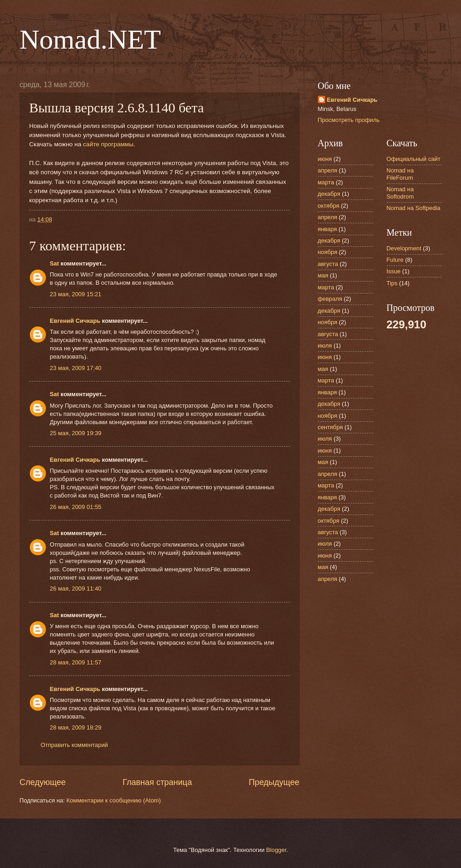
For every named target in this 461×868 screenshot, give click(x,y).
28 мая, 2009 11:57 (76, 662)
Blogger (276, 850)
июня (325, 159)
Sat (55, 263)
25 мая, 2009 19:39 (76, 433)
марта (326, 182)
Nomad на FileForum (400, 174)
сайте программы (108, 144)
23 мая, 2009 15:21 (76, 294)
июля (325, 346)
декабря (329, 194)
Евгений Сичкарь (75, 321)
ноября (328, 252)
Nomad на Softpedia (414, 208)
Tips (392, 283)
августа (328, 264)
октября (329, 206)
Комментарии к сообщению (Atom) (114, 800)
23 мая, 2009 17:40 (76, 368)
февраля (330, 299)
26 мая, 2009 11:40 (76, 589)
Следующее (43, 782)
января (328, 229)
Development (404, 248)
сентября (330, 427)
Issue (394, 271)
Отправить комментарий (75, 745)
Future (395, 260)
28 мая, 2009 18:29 (76, 727)
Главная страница (157, 782)
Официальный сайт (414, 159)
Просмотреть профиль (349, 120)
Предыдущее (274, 782)
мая (323, 275)
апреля (328, 170)
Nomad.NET (90, 39)
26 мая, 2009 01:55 (76, 507)
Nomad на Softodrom (400, 193)
